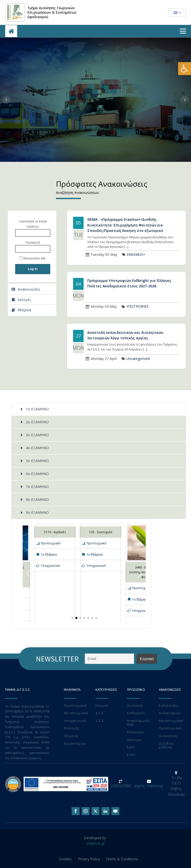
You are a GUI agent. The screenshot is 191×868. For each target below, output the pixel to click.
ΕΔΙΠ (131, 747)
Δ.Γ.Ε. (100, 713)
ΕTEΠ (131, 755)
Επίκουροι (136, 732)
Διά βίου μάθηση (166, 746)
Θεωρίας (72, 736)
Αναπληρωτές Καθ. (139, 723)
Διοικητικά (168, 736)
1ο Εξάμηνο (49, 554)
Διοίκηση (135, 706)
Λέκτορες (135, 740)
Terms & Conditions (122, 859)
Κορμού (102, 706)
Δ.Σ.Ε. (100, 721)
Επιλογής (72, 728)
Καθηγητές (136, 713)
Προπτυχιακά (75, 706)
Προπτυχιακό (51, 543)
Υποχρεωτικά (75, 721)
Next (185, 100)
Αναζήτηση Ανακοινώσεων (77, 193)
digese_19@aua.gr (149, 786)
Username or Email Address (33, 224)
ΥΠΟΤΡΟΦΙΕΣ (138, 306)
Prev (6, 100)
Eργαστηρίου (75, 744)
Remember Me (33, 258)
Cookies (65, 859)
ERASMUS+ (136, 254)
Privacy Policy (89, 859)
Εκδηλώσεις (169, 706)
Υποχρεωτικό (50, 566)
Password (33, 242)
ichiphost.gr (95, 843)
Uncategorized (138, 359)
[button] (185, 69)
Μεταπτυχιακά (76, 713)
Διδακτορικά (170, 713)
